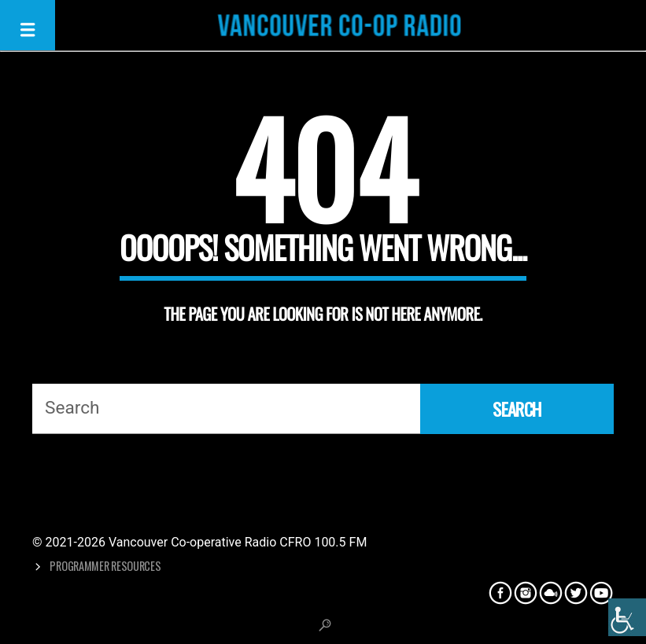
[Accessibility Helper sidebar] (627, 617)
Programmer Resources (105, 566)
